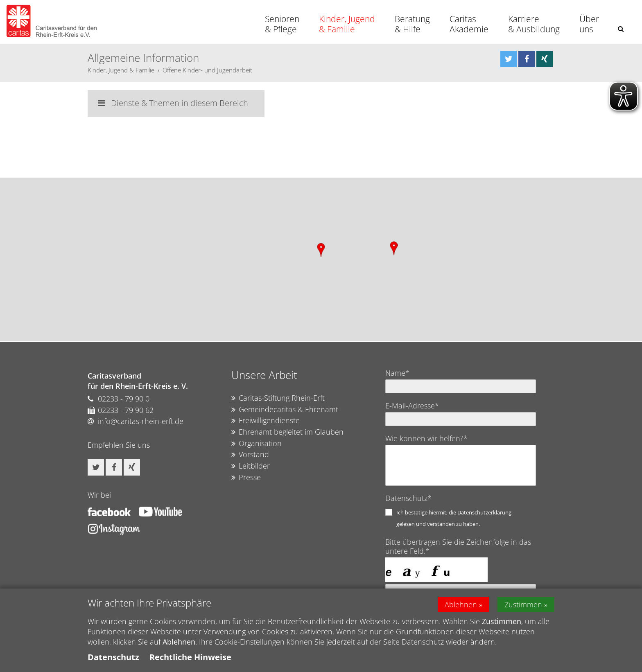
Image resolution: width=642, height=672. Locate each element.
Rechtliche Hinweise (190, 657)
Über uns (589, 24)
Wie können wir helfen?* (426, 438)
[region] (321, 259)
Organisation (257, 444)
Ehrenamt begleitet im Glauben (287, 432)
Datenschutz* (408, 498)
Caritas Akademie (469, 24)
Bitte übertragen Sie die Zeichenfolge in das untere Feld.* (458, 546)
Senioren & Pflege (282, 24)
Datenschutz (113, 657)
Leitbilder (251, 466)
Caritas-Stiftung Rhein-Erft (278, 398)
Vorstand (250, 455)
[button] (621, 29)
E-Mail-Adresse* (412, 406)
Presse (246, 478)
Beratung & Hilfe (412, 24)
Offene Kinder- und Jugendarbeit (207, 70)
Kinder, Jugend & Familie (347, 24)
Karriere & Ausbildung (534, 24)
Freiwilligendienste (266, 421)
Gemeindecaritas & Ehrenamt (285, 410)
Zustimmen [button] (523, 604)
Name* (397, 373)
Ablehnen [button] (461, 604)
